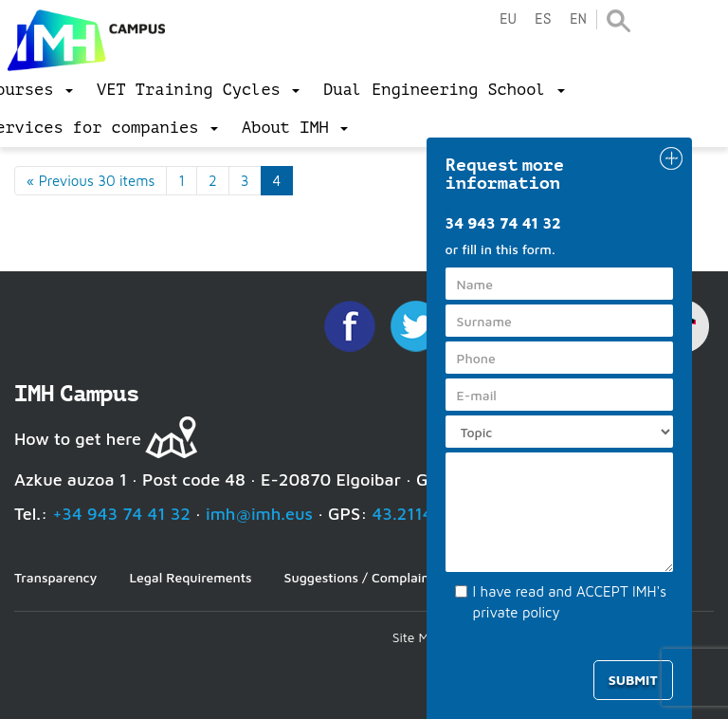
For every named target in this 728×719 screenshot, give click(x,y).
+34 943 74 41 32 (121, 514)
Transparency (55, 577)
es (543, 19)
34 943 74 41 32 (503, 223)
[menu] (198, 90)
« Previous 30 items (91, 181)
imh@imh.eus (259, 514)
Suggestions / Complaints (363, 577)
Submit (633, 680)
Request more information (505, 175)
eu (508, 19)
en (578, 19)
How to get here (78, 439)
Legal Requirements (190, 577)
